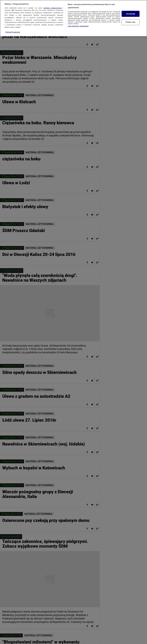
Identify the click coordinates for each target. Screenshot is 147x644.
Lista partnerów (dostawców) (78, 24)
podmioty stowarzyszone (53, 6)
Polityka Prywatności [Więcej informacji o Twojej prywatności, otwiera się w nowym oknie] (13, 30)
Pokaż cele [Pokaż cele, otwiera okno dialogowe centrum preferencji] (130, 20)
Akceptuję (130, 12)
